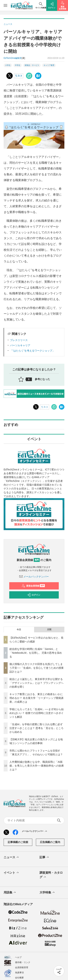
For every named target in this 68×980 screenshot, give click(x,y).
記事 (45, 857)
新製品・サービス (32, 65)
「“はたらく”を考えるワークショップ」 (32, 351)
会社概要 (19, 978)
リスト (19, 76)
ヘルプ (18, 957)
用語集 (10, 893)
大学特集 (47, 893)
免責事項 (19, 973)
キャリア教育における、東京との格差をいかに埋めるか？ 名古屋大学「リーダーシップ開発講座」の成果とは (36, 698)
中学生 (18, 65)
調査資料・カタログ (51, 875)
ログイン (34, 595)
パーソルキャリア (20, 345)
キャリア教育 (49, 65)
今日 (19, 630)
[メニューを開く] (5, 5)
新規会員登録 (33, 586)
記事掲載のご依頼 (18, 842)
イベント (12, 873)
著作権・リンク (23, 962)
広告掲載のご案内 (50, 842)
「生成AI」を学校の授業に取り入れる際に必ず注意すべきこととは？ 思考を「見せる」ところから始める (36, 728)
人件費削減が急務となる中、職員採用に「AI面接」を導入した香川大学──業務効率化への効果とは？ (37, 766)
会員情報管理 (22, 967)
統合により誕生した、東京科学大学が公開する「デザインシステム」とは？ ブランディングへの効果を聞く (36, 683)
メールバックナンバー (34, 577)
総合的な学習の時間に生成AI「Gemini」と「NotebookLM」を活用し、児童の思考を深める (36, 653)
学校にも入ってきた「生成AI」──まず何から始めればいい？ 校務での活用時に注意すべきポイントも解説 (37, 713)
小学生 (8, 65)
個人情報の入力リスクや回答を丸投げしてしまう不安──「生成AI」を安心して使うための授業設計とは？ (37, 668)
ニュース (12, 857)
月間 (49, 630)
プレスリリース (19, 340)
